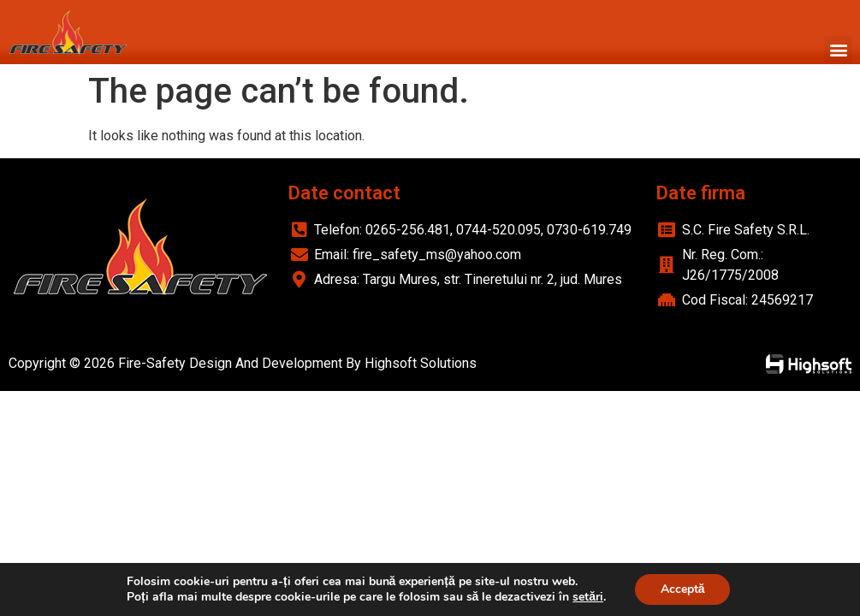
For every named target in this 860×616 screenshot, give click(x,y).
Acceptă (683, 589)
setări (588, 597)
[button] (838, 50)
